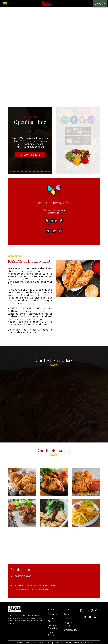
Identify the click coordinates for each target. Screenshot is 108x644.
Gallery (68, 614)
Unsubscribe (71, 630)
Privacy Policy (68, 624)
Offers (67, 610)
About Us (53, 614)
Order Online (52, 620)
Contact (68, 618)
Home (51, 610)
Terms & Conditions (54, 627)
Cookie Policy (52, 634)
